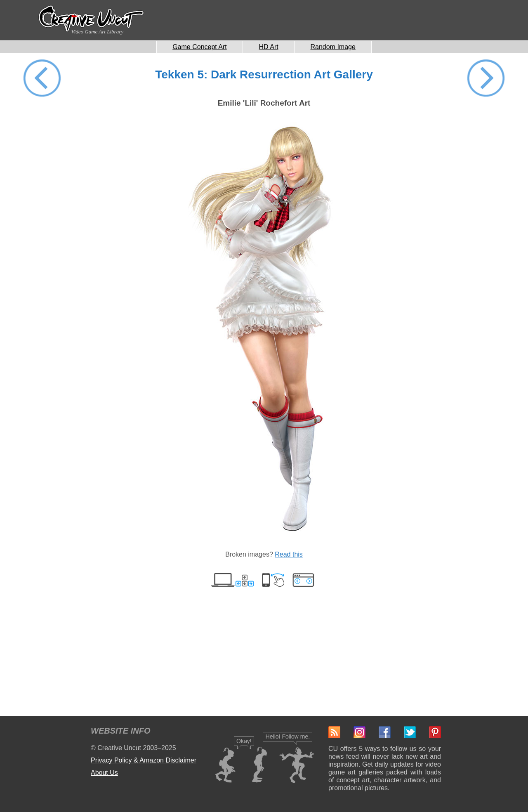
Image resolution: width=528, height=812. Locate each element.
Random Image (333, 47)
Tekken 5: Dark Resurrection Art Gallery (264, 74)
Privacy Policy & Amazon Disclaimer (144, 760)
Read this (289, 554)
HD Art (269, 47)
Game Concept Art (200, 47)
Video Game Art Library (97, 32)
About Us (104, 773)
